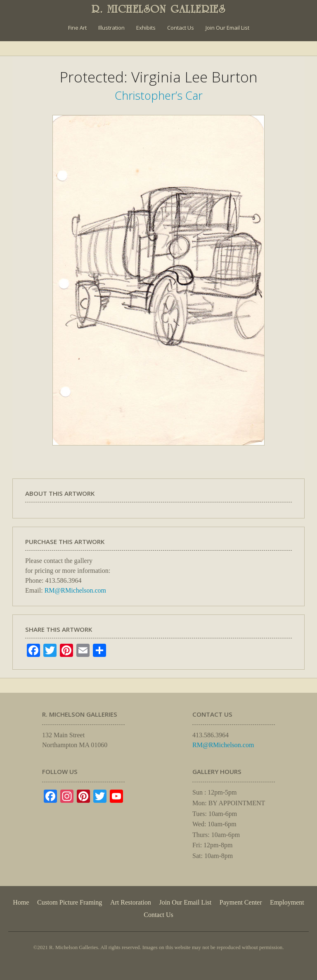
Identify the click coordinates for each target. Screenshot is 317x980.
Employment (287, 902)
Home (21, 902)
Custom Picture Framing (70, 902)
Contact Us (181, 28)
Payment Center (241, 902)
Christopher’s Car (159, 95)
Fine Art (77, 28)
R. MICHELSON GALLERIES (159, 9)
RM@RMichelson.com (75, 590)
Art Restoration (131, 902)
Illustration (111, 28)
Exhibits (146, 28)
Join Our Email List (227, 28)
